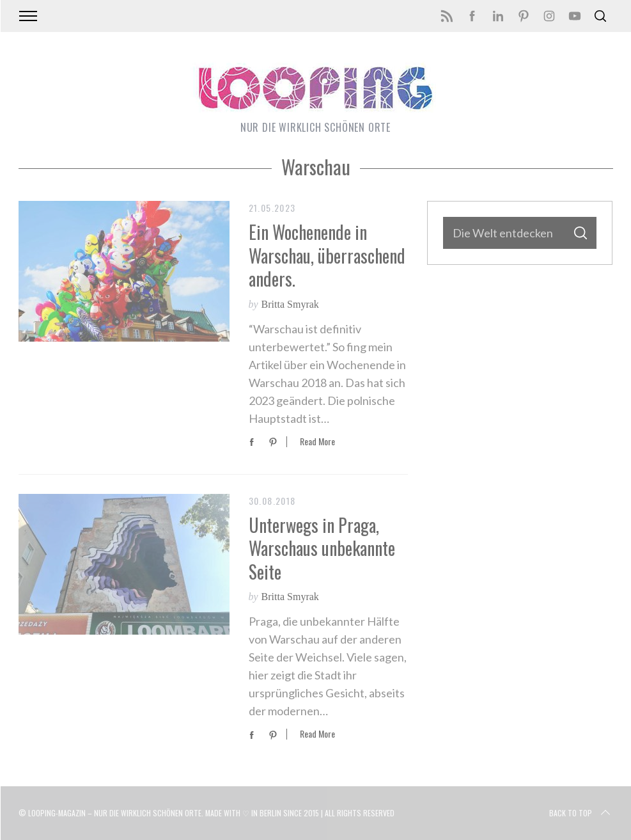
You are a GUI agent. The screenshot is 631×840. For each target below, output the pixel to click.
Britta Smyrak (290, 304)
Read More (317, 442)
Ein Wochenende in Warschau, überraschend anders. (327, 255)
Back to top (581, 813)
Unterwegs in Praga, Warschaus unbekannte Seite (322, 548)
